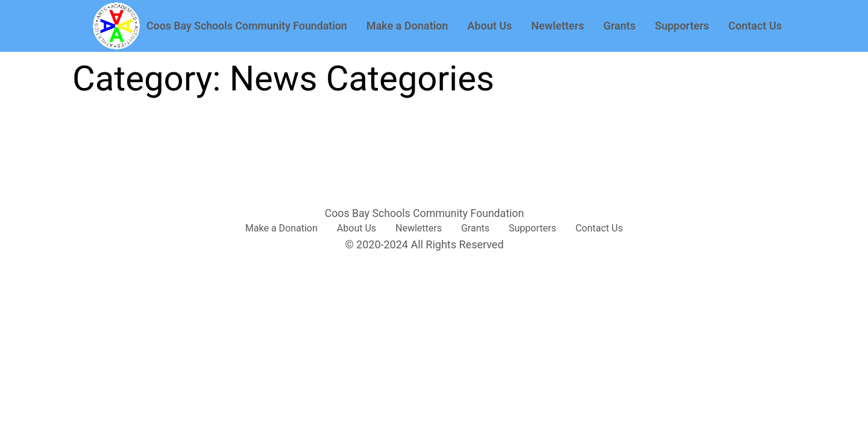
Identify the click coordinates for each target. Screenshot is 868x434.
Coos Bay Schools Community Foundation (247, 26)
